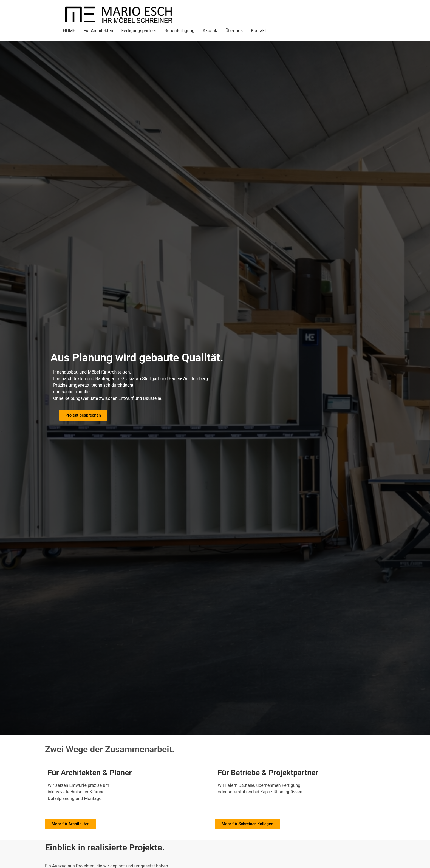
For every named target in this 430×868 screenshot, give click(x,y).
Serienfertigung (179, 31)
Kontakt (258, 31)
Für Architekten (98, 31)
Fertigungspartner (139, 31)
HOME (69, 31)
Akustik (210, 31)
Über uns (234, 31)
